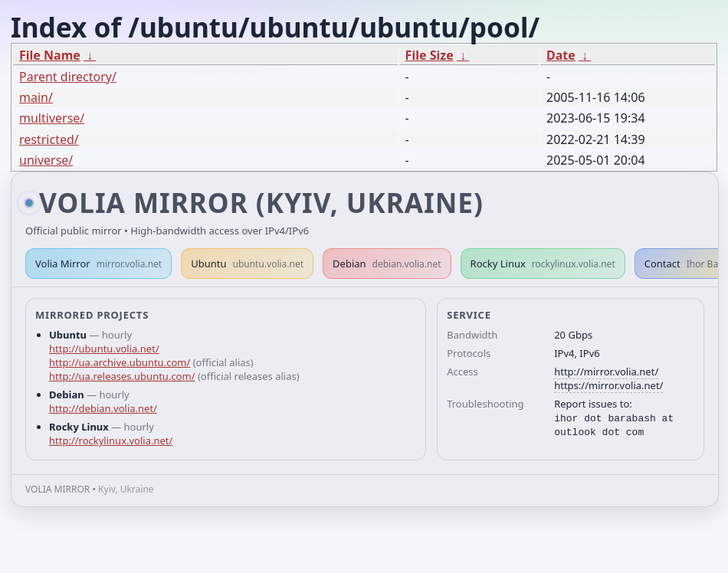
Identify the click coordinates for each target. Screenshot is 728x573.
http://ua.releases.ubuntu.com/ (122, 376)
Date (561, 55)
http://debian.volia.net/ (103, 408)
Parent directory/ (68, 77)
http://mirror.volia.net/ (606, 372)
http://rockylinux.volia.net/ (111, 440)
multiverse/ (52, 118)
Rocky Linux (543, 264)
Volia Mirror (98, 264)
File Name (50, 55)
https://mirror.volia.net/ (608, 385)
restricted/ (49, 139)
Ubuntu (247, 264)
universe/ (46, 160)
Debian (387, 264)
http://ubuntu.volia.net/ (104, 349)
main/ (36, 97)
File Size (430, 55)
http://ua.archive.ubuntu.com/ (120, 362)
